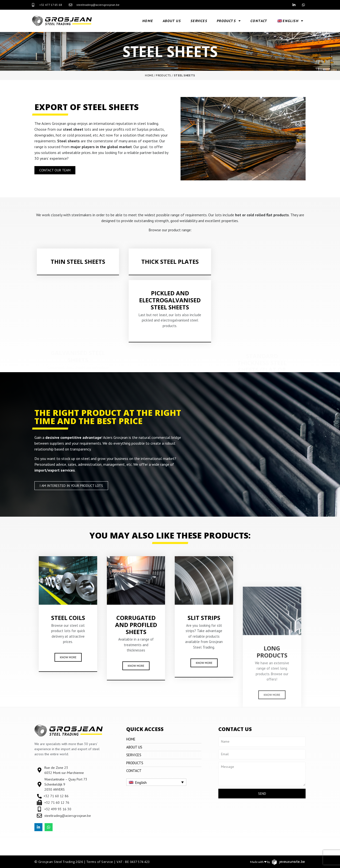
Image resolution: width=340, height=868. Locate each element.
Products (229, 21)
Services (199, 21)
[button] (55, 170)
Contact (259, 21)
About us (172, 21)
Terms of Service (100, 862)
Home (148, 21)
